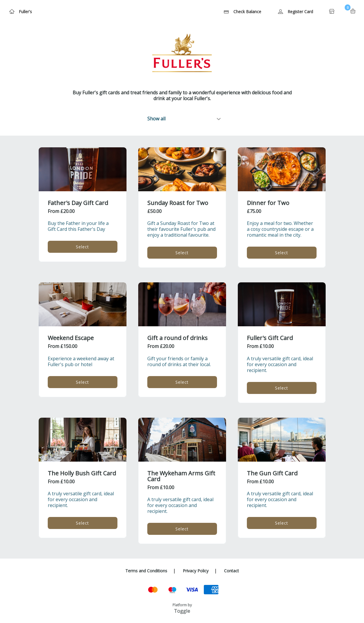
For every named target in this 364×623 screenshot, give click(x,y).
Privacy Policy (196, 571)
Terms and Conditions (146, 571)
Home (332, 12)
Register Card (300, 12)
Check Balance (247, 12)
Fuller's (25, 12)
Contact (231, 571)
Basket (353, 11)
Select (82, 247)
